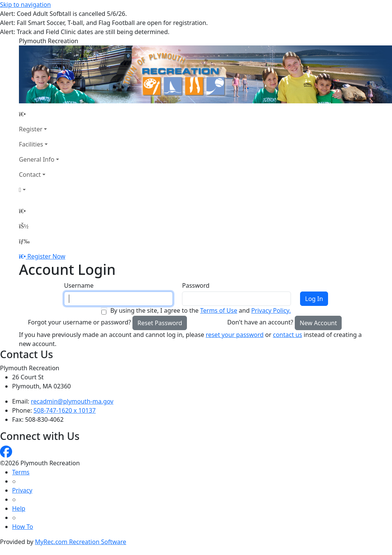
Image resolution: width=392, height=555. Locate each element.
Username (79, 285)
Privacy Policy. (271, 310)
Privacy (22, 490)
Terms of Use (219, 310)
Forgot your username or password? (80, 322)
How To (23, 527)
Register (31, 129)
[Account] (39, 190)
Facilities (31, 144)
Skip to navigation (25, 5)
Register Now (46, 256)
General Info (37, 159)
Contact (30, 175)
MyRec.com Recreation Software (80, 542)
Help (19, 508)
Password (196, 285)
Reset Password (160, 323)
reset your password (235, 335)
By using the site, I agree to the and (200, 310)
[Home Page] (39, 114)
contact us (287, 335)
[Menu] (24, 241)
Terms (21, 472)
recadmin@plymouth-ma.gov (72, 401)
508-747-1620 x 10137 (65, 410)
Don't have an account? (260, 322)
